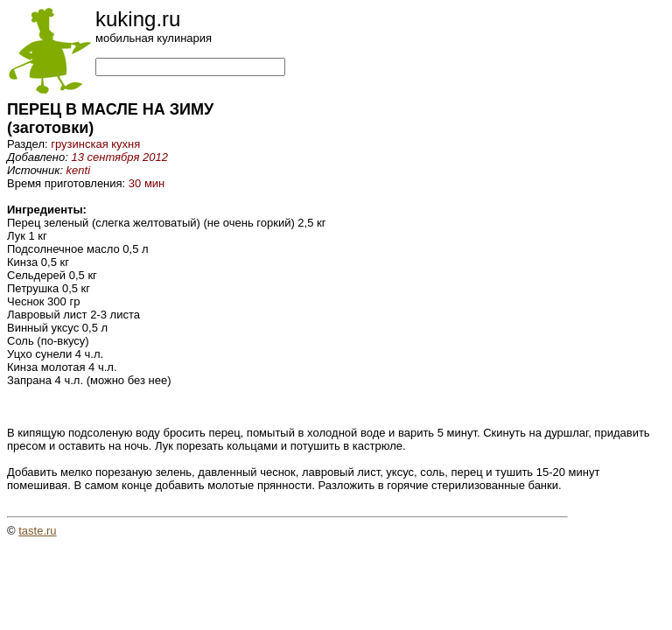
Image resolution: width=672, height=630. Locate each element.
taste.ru (37, 531)
